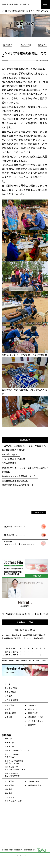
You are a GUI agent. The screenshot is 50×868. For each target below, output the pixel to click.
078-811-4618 (25, 630)
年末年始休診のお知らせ (13, 450)
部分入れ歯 (9, 742)
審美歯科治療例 (35, 785)
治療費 (8, 709)
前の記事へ (8, 45)
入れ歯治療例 (34, 781)
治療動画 (9, 717)
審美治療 (9, 793)
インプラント (10, 797)
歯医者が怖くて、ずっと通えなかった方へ (15, 768)
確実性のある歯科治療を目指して (18, 485)
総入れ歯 (9, 738)
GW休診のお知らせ (11, 454)
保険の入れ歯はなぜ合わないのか (12, 775)
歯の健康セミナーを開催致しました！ (20, 476)
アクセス (8, 696)
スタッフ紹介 (10, 692)
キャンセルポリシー (37, 721)
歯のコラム (33, 709)
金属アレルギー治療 (13, 801)
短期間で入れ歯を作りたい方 (17, 750)
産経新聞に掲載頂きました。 (15, 481)
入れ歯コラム (34, 705)
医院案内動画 (10, 713)
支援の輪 (6, 472)
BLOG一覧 (25, 45)
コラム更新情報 (9, 463)
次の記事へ (42, 45)
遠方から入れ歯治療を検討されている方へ (14, 762)
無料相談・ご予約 (25, 622)
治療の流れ (9, 705)
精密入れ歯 (9, 746)
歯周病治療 (9, 785)
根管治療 (9, 789)
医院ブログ (33, 713)
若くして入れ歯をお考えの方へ (12, 756)
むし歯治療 (9, 781)
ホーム (8, 684)
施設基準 (32, 725)
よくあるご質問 (11, 700)
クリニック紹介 (11, 688)
